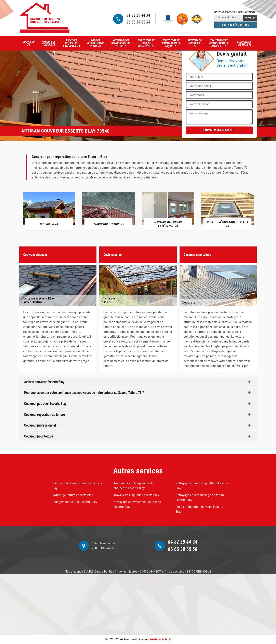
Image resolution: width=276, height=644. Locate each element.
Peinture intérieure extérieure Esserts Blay (77, 486)
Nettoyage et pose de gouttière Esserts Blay (202, 486)
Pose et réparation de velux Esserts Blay (199, 509)
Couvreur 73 (29, 43)
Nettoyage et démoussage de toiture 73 (121, 43)
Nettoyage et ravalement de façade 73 (171, 43)
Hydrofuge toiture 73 (49, 43)
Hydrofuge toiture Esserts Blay (72, 495)
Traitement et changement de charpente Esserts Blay (133, 486)
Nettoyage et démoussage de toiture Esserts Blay (200, 497)
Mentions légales (161, 640)
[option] (49, 211)
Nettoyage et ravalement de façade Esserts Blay (137, 504)
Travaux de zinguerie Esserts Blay (136, 495)
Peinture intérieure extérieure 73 (71, 43)
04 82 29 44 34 (138, 15)
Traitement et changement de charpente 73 (219, 43)
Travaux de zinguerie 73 (195, 43)
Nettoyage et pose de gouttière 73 (146, 43)
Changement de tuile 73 (245, 43)
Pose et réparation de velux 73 (95, 43)
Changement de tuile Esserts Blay (75, 502)
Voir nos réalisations (236, 25)
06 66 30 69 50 (138, 22)
